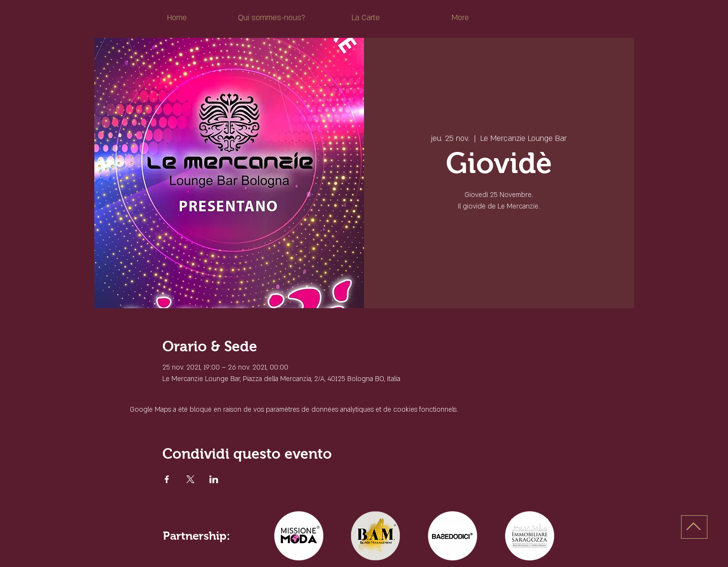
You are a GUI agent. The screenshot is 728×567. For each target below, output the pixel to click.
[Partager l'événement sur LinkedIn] (214, 479)
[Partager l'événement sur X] (190, 479)
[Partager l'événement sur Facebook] (167, 479)
